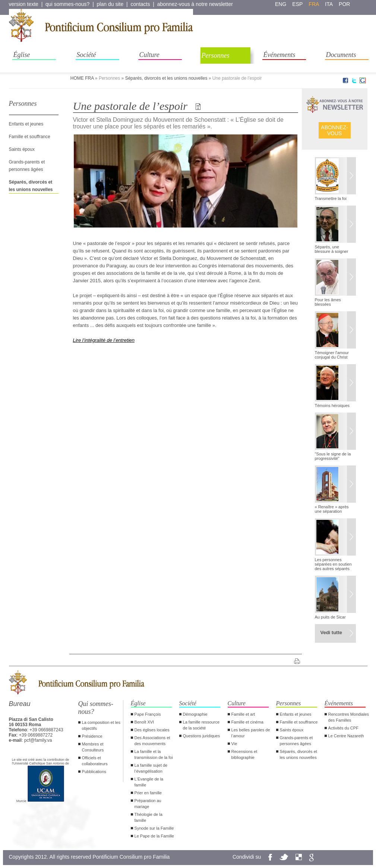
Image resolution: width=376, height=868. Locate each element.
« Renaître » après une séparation (332, 509)
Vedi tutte (331, 632)
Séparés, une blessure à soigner (332, 249)
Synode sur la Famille (154, 828)
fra (314, 4)
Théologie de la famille (148, 817)
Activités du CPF (343, 728)
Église (22, 55)
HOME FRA (82, 78)
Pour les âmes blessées (328, 302)
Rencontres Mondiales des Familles (349, 717)
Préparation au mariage (148, 804)
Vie (234, 744)
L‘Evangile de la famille (149, 782)
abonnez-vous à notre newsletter (195, 4)
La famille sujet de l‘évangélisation (151, 768)
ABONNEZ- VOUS (334, 130)
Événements (279, 55)
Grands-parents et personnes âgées (296, 741)
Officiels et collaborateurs (95, 761)
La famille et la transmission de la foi (154, 754)
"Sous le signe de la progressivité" (333, 456)
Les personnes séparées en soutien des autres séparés (333, 564)
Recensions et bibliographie (244, 754)
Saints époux (22, 149)
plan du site (110, 4)
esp (297, 4)
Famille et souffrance (30, 137)
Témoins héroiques (332, 406)
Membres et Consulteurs (93, 747)
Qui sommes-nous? (96, 708)
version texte (24, 4)
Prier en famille (148, 793)
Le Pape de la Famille (154, 836)
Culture (149, 55)
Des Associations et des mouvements (152, 741)
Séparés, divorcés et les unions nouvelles (166, 78)
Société (86, 55)
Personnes (216, 55)
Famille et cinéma (247, 722)
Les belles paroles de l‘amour (251, 733)
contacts (140, 4)
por (344, 4)
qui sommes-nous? (67, 4)
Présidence (92, 736)
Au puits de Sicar (330, 617)
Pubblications (94, 772)
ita (329, 4)
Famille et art (243, 714)
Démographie (195, 714)
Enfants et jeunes (26, 124)
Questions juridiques (202, 736)
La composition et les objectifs (101, 725)
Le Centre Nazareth (346, 736)
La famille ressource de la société (201, 725)
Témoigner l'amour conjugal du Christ (332, 355)
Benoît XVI (144, 722)
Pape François (148, 714)
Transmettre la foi (331, 198)
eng (281, 4)
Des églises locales (152, 730)
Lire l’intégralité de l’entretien (104, 340)
